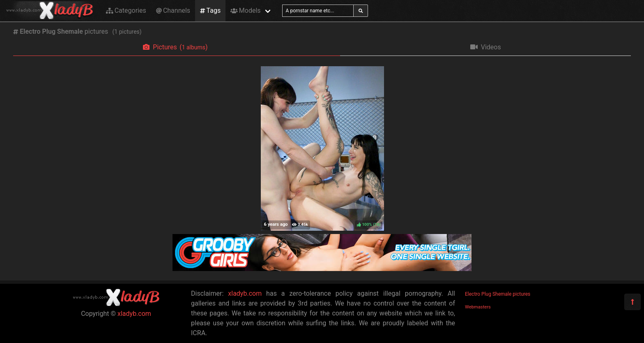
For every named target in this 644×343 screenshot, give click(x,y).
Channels (173, 10)
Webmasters (478, 307)
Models (245, 10)
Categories (126, 10)
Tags (210, 10)
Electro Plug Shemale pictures (498, 294)
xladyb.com (134, 314)
